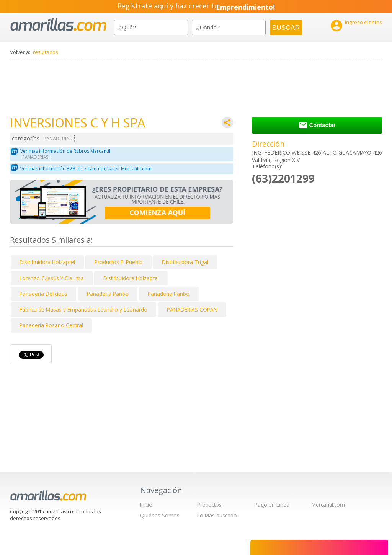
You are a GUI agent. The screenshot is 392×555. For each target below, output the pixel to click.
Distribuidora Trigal (185, 262)
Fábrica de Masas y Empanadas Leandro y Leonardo (83, 309)
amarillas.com (58, 25)
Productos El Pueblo (119, 262)
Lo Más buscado (217, 515)
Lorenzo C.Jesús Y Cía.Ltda (52, 278)
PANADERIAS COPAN (192, 309)
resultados (46, 52)
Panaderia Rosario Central (51, 325)
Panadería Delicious (43, 294)
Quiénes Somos (160, 515)
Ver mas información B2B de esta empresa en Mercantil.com (86, 169)
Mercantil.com (328, 505)
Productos (209, 505)
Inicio (146, 505)
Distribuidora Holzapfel (47, 262)
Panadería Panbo (108, 294)
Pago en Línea (272, 505)
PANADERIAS (58, 139)
